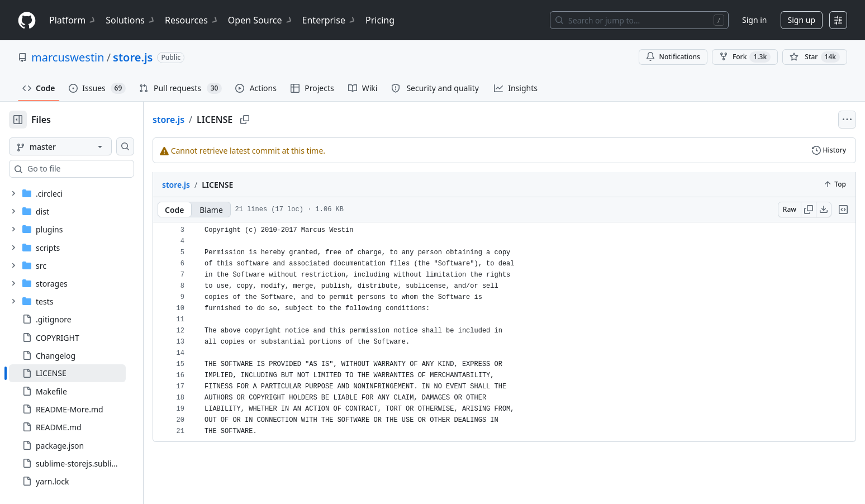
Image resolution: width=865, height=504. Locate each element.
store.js (133, 57)
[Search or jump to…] (639, 20)
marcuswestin (68, 57)
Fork (745, 57)
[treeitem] (85, 373)
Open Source (261, 20)
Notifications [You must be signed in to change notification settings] (673, 57)
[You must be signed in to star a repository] (815, 57)
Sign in (754, 20)
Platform (73, 20)
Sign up (802, 20)
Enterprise (329, 20)
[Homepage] (27, 20)
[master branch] (78, 146)
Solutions (131, 20)
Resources (192, 20)
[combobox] (94, 169)
